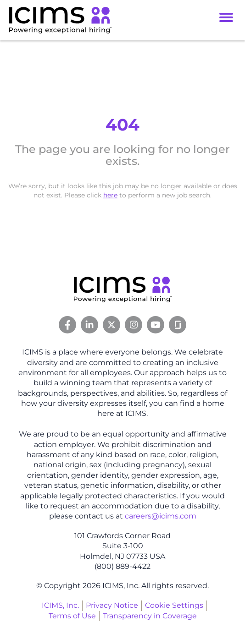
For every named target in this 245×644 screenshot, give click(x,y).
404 (122, 125)
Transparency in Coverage (150, 616)
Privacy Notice (112, 605)
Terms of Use (72, 616)
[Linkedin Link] (89, 325)
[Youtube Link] (156, 325)
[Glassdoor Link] (178, 325)
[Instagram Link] (134, 325)
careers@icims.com (161, 516)
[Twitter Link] (111, 325)
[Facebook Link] (67, 325)
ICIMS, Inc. (60, 605)
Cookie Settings (174, 605)
